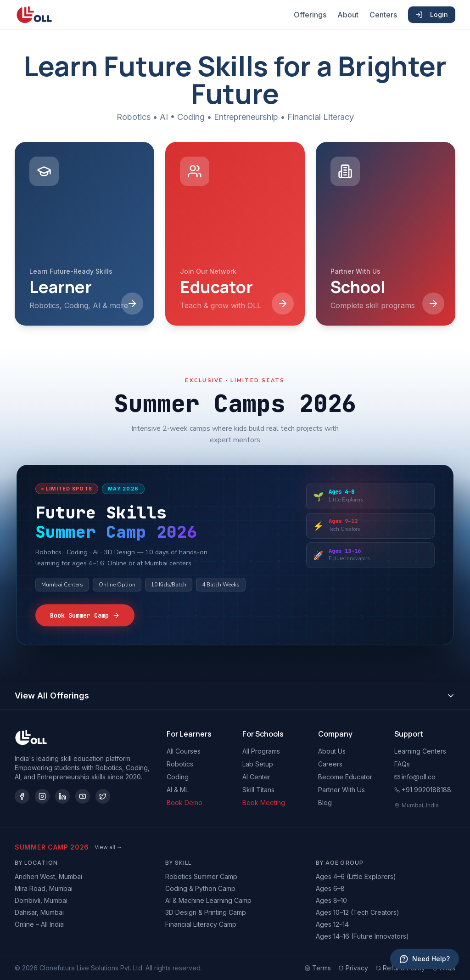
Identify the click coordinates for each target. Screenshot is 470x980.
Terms (318, 968)
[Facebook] (22, 796)
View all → (108, 847)
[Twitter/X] (103, 796)
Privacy (353, 968)
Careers (330, 764)
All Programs (261, 751)
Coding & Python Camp (200, 888)
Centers (383, 15)
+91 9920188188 (423, 790)
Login (432, 14)
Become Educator (345, 777)
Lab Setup (258, 764)
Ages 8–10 (331, 900)
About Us (332, 751)
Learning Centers (420, 751)
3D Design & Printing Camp (206, 912)
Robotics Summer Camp (201, 876)
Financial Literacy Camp (201, 924)
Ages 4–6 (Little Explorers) (356, 876)
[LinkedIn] (62, 796)
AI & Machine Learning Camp (208, 900)
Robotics (180, 764)
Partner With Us (341, 790)
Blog (325, 803)
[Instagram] (42, 796)
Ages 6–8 (330, 888)
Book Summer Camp (85, 615)
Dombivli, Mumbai (41, 900)
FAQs (402, 764)
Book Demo (185, 803)
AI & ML (178, 790)
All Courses (184, 751)
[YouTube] (83, 796)
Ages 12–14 (332, 924)
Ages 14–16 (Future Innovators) (362, 936)
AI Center (256, 777)
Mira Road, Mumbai (44, 888)
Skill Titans (258, 790)
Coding (178, 777)
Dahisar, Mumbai (39, 912)
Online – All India (39, 924)
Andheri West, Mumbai (48, 876)
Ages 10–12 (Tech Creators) (358, 912)
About (348, 15)
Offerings (310, 15)
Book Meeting (264, 803)
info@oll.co (415, 777)
